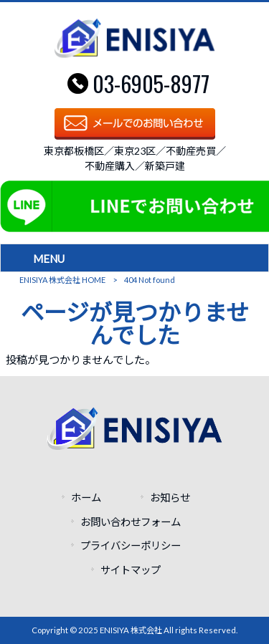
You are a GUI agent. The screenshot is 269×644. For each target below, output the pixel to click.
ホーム (86, 498)
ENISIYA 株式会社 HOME (62, 280)
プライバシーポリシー (131, 546)
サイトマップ (131, 570)
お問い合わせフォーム (131, 522)
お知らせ (170, 498)
